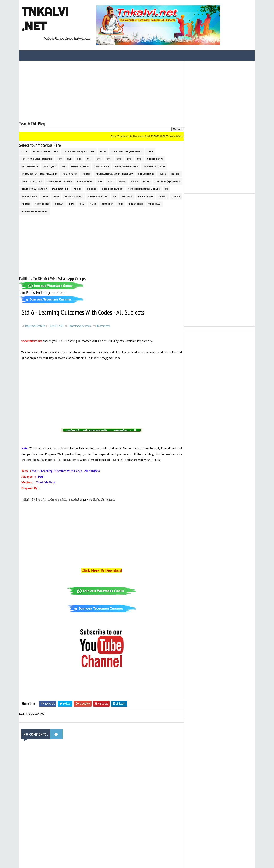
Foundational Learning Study (114, 174)
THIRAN (59, 204)
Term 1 (162, 196)
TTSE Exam (154, 204)
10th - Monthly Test (45, 152)
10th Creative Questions (79, 152)
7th (119, 159)
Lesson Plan (85, 181)
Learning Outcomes (60, 181)
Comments (103, 326)
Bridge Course (80, 166)
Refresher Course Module (144, 189)
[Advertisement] (102, 91)
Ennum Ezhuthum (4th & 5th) (39, 174)
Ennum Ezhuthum (154, 166)
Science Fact (29, 196)
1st (60, 159)
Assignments (30, 166)
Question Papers (112, 189)
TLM (82, 204)
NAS (100, 181)
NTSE (146, 181)
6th (109, 159)
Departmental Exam (126, 166)
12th (150, 152)
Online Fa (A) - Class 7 (34, 189)
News (122, 181)
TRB (121, 204)
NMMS (134, 181)
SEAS (45, 196)
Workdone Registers (34, 211)
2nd (69, 159)
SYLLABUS (127, 196)
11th (103, 152)
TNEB (93, 204)
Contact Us (102, 166)
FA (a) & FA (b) (70, 174)
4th (89, 159)
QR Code (92, 189)
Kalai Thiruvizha (32, 181)
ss (115, 196)
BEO (64, 166)
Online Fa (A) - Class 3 (168, 181)
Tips (71, 204)
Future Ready (146, 174)
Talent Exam (145, 196)
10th (24, 152)
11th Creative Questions (127, 152)
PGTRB (77, 189)
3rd (79, 159)
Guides (175, 174)
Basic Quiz (50, 166)
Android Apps (155, 159)
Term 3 (25, 204)
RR (167, 189)
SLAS (56, 196)
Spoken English (98, 196)
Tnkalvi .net (45, 19)
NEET (111, 181)
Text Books (42, 204)
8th (129, 159)
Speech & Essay (74, 196)
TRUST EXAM (136, 204)
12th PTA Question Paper (37, 159)
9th (139, 159)
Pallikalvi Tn (60, 189)
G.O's (163, 174)
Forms (86, 174)
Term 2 (176, 196)
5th (99, 159)
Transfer (107, 204)
